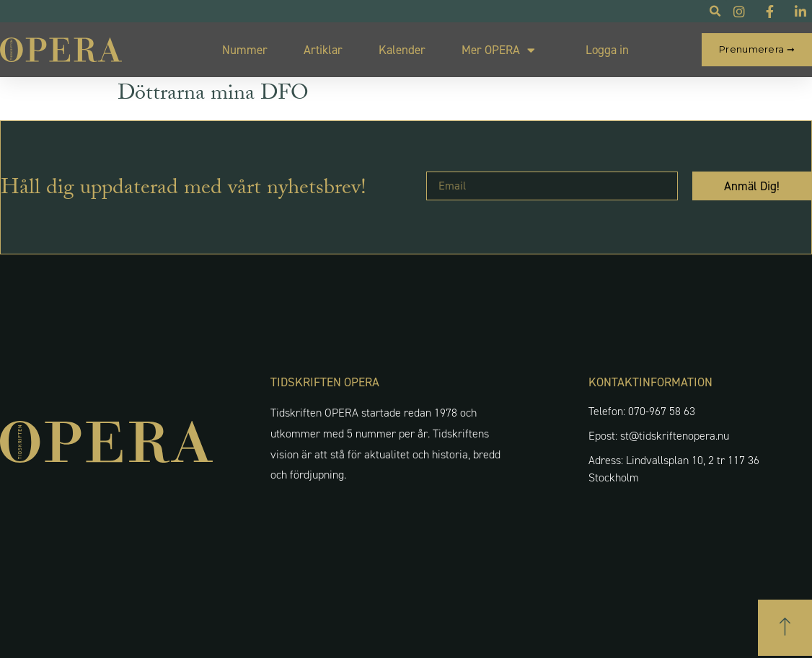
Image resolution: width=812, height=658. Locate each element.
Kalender (402, 50)
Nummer (245, 50)
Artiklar (323, 50)
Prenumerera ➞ (757, 49)
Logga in (607, 50)
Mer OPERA (498, 50)
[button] (785, 628)
